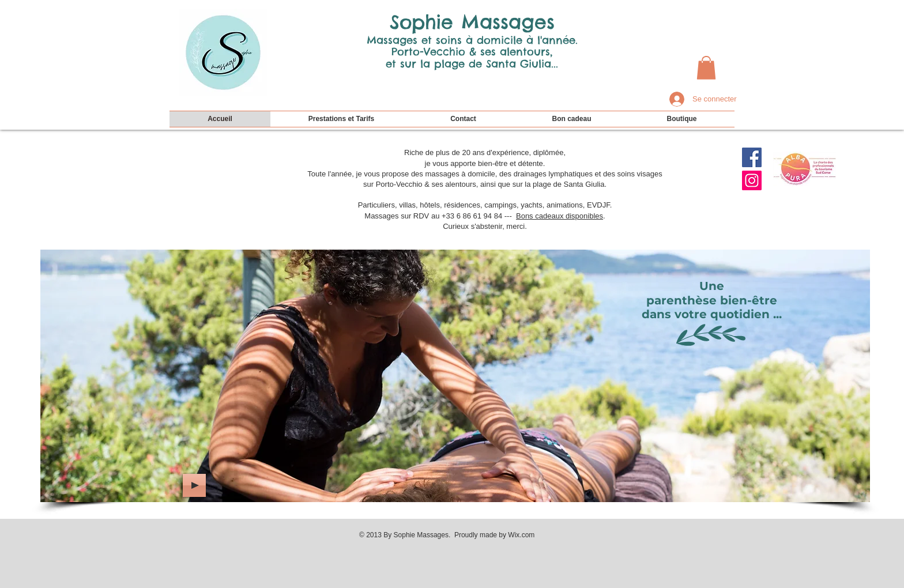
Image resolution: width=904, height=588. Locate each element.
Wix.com (521, 535)
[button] (706, 68)
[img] (455, 376)
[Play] (194, 485)
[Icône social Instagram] (752, 180)
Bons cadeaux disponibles (560, 216)
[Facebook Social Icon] (752, 157)
